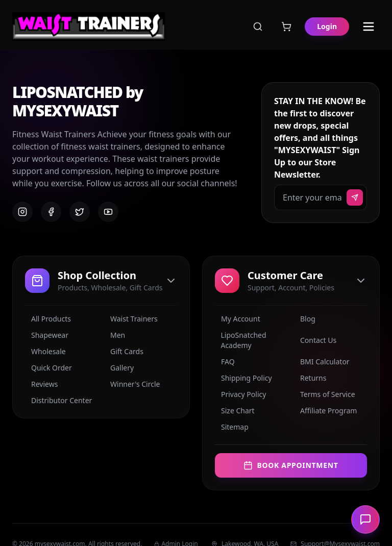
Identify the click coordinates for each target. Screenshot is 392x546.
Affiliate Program (325, 411)
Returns (310, 378)
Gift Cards (124, 351)
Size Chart (235, 411)
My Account (238, 319)
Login (327, 26)
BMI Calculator (322, 362)
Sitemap (232, 427)
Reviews (41, 384)
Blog (305, 319)
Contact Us (315, 340)
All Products (48, 319)
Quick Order (48, 368)
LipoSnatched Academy (241, 340)
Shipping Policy (243, 378)
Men (115, 335)
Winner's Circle (132, 384)
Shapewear (47, 335)
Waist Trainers (131, 319)
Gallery (119, 368)
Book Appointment (291, 465)
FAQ (225, 362)
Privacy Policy (240, 394)
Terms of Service (325, 394)
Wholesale (45, 351)
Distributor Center (58, 400)
